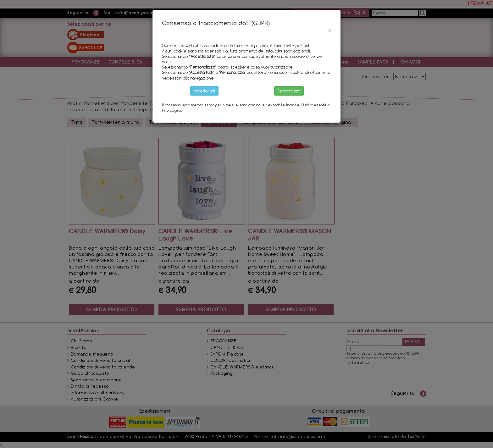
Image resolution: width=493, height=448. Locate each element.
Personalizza (289, 91)
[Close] (330, 30)
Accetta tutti (204, 91)
